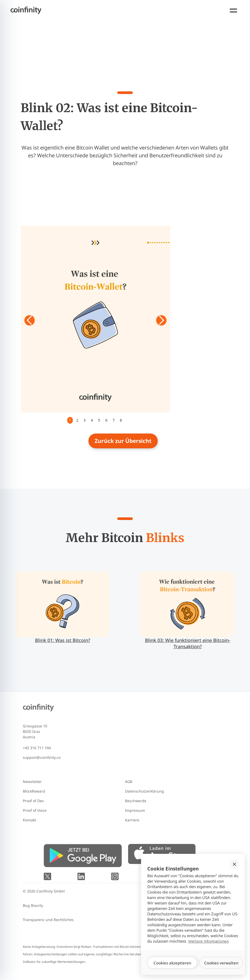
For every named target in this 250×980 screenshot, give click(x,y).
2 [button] (77, 420)
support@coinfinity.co (42, 757)
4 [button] (92, 420)
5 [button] (99, 420)
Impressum (135, 810)
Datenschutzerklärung (144, 791)
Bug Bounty (33, 905)
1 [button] (70, 420)
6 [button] (106, 420)
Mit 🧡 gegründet (205, 934)
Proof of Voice (35, 810)
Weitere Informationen (208, 941)
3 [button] (85, 420)
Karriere (132, 820)
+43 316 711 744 (37, 748)
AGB (129, 782)
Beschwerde (136, 801)
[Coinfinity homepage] (21, 10)
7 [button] (114, 420)
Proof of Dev (33, 801)
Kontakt (29, 820)
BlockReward (34, 791)
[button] (31, 320)
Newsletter (32, 782)
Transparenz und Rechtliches (48, 920)
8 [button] (121, 420)
